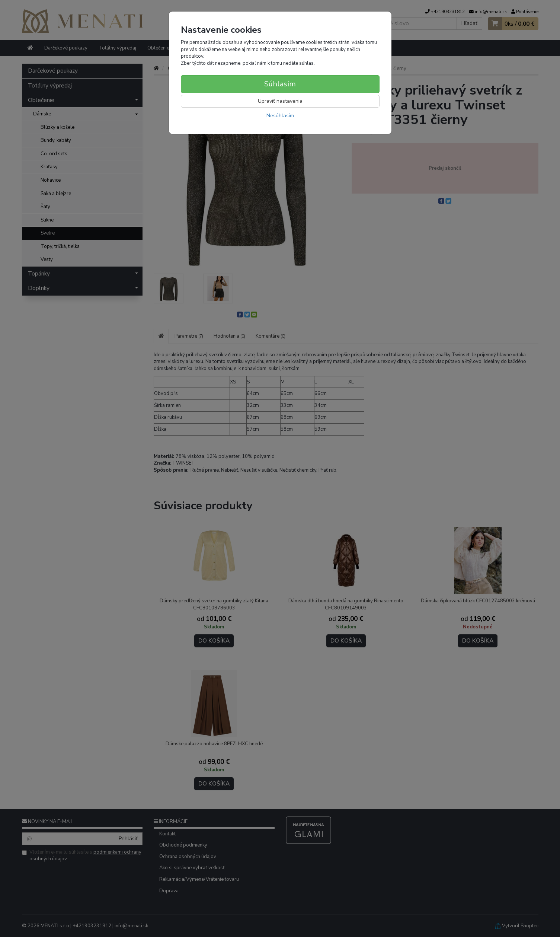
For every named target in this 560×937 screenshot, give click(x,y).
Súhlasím (280, 84)
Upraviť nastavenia (280, 101)
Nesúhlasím (280, 116)
